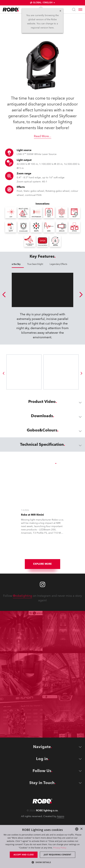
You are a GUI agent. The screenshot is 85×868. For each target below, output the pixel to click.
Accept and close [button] (24, 855)
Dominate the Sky (43, 264)
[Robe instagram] (42, 622)
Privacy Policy (60, 848)
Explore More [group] (42, 601)
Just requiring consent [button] (58, 855)
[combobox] (77, 829)
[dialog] (42, 846)
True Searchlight (66, 264)
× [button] (81, 829)
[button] (42, 862)
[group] (3, 411)
